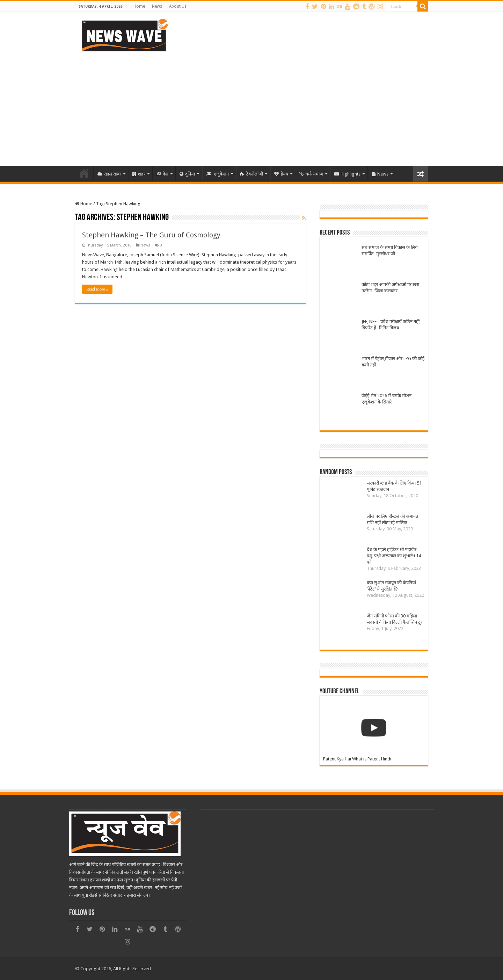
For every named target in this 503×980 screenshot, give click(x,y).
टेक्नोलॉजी (251, 174)
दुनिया (187, 174)
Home (139, 6)
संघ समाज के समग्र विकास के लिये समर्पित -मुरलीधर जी (390, 251)
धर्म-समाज (311, 174)
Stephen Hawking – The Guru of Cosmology (151, 235)
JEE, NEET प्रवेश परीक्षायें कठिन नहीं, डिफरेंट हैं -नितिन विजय (391, 325)
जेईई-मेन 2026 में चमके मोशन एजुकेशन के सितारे (387, 399)
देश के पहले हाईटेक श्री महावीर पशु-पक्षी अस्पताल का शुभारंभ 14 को (394, 556)
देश (162, 174)
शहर (139, 174)
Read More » (97, 289)
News (157, 6)
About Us (178, 6)
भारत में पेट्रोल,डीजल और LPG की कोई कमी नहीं (393, 362)
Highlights (347, 174)
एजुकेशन (217, 174)
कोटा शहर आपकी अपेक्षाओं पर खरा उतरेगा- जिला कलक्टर (390, 288)
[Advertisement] (251, 106)
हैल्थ (281, 174)
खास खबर (109, 174)
